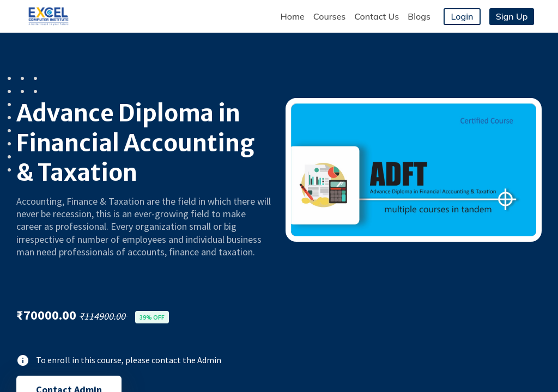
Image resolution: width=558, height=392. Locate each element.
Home (292, 16)
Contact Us (377, 16)
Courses (329, 16)
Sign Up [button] (512, 16)
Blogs (419, 16)
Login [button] (462, 16)
